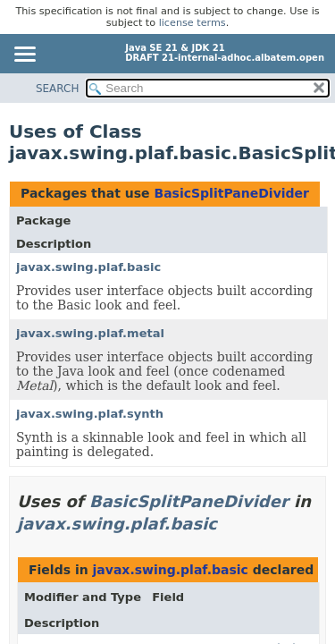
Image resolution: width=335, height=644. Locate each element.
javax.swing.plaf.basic (88, 267)
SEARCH (58, 89)
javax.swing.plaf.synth (90, 414)
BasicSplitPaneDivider (231, 193)
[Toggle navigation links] (24, 55)
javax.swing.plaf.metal (90, 333)
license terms (193, 23)
